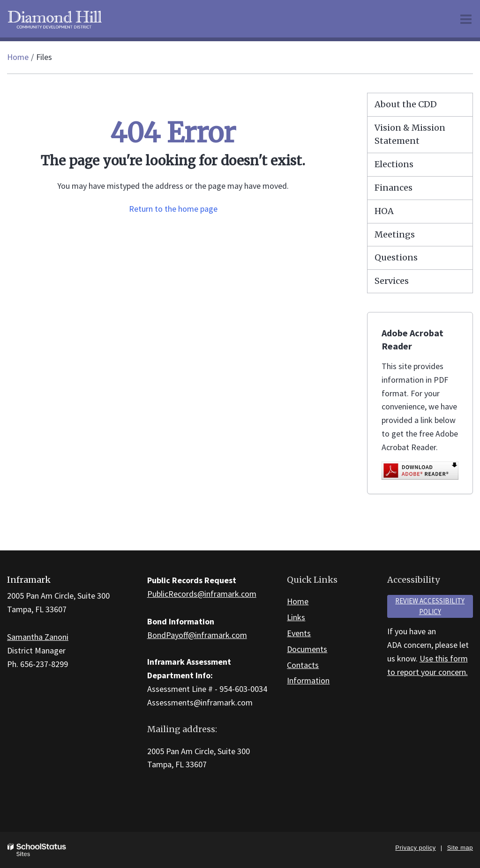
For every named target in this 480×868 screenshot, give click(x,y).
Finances (394, 188)
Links (296, 617)
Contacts (303, 665)
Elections (394, 164)
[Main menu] (466, 19)
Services (392, 281)
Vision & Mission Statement (410, 134)
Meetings (395, 234)
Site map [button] (460, 848)
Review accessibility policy (430, 606)
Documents (307, 649)
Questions (396, 257)
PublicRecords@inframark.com (202, 594)
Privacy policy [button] (415, 848)
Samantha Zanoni (38, 637)
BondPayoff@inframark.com (197, 635)
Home (18, 57)
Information (308, 680)
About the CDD (406, 104)
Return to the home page (173, 209)
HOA (384, 211)
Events (299, 633)
